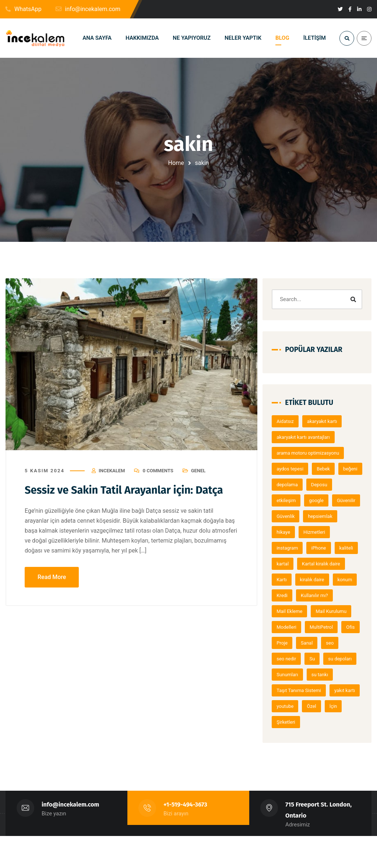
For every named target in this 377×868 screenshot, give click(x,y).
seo (287, 691)
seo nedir (314, 691)
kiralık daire (295, 612)
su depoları (295, 707)
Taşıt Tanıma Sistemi (335, 722)
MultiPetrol (327, 659)
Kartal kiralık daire (302, 596)
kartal (316, 580)
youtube (325, 738)
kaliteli (290, 580)
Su (340, 691)
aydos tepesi (297, 469)
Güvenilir (320, 517)
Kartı (339, 596)
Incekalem (112, 471)
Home (176, 163)
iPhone (325, 564)
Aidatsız (292, 422)
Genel (198, 471)
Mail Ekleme (296, 643)
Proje (310, 675)
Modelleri (293, 659)
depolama (321, 485)
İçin (287, 754)
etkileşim (322, 501)
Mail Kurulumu (338, 643)
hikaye (290, 548)
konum (328, 612)
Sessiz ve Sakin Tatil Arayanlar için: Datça (128, 490)
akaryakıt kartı (328, 422)
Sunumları (331, 707)
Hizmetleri (321, 548)
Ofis (287, 675)
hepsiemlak (327, 532)
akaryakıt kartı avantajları (310, 437)
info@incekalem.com (71, 837)
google (290, 517)
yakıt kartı (293, 738)
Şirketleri (313, 754)
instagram (294, 564)
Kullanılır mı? (321, 627)
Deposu (291, 501)
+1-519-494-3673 (186, 837)
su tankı (291, 722)
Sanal (335, 675)
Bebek (330, 469)
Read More (52, 577)
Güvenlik (292, 532)
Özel (352, 738)
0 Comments (158, 471)
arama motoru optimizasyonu (314, 453)
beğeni (290, 485)
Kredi (289, 627)
